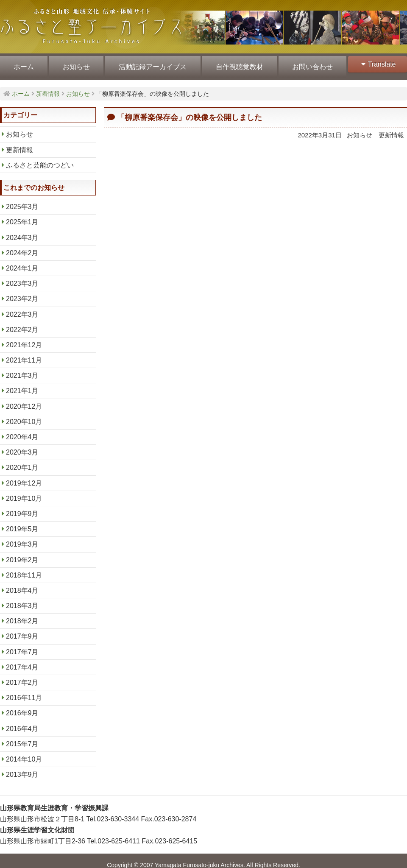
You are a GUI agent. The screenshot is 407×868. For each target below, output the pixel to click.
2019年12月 (24, 478)
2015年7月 (22, 739)
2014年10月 (24, 755)
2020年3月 (22, 448)
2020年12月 (24, 402)
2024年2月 (22, 248)
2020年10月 (24, 417)
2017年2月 (22, 678)
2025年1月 (22, 217)
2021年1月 (22, 386)
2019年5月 (22, 524)
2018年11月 (24, 571)
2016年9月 (22, 708)
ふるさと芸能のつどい (40, 160)
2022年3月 (22, 309)
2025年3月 (22, 202)
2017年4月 (22, 663)
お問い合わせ (309, 64)
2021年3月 (22, 371)
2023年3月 (22, 279)
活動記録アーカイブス (151, 64)
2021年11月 (24, 356)
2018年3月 (22, 601)
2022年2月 (22, 325)
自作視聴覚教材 (237, 64)
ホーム (23, 64)
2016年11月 (24, 693)
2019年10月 (24, 494)
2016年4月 (22, 724)
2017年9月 (22, 632)
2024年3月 (22, 233)
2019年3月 (22, 540)
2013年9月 (22, 770)
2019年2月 (22, 555)
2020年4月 (22, 432)
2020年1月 (22, 463)
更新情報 (20, 145)
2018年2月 (22, 616)
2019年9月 (22, 509)
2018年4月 (22, 586)
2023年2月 (22, 294)
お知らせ (75, 64)
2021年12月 (24, 340)
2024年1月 (22, 264)
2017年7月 (22, 647)
